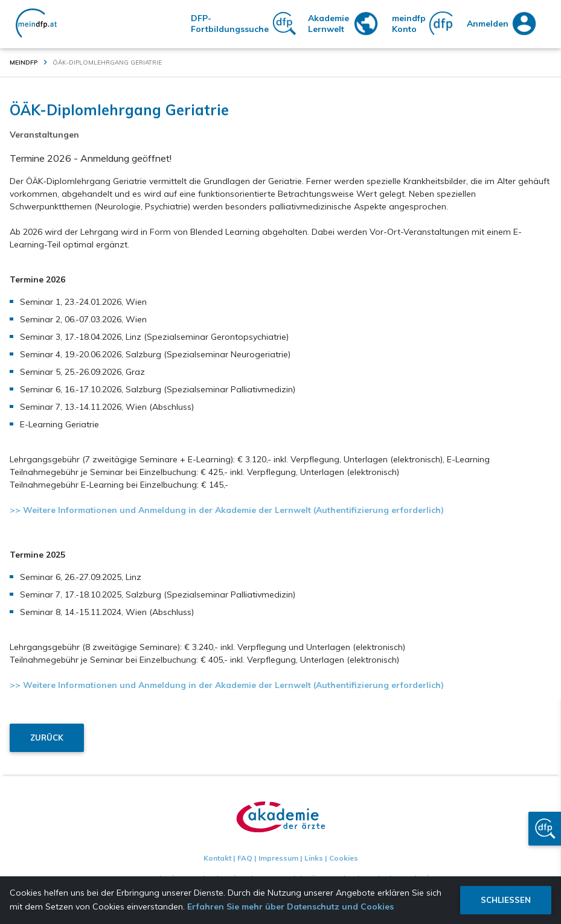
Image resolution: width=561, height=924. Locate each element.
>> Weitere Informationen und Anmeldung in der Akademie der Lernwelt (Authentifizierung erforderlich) (227, 510)
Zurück (47, 738)
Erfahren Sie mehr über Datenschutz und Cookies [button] (290, 906)
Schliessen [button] (506, 900)
